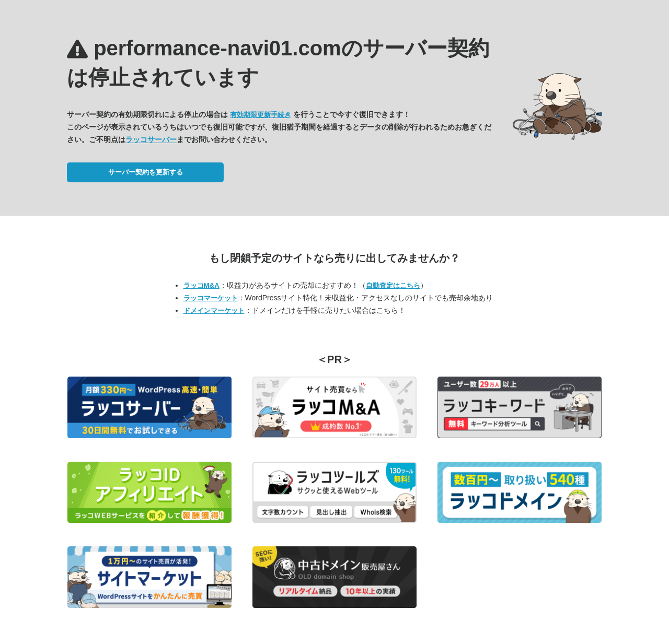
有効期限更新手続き (261, 115)
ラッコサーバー (151, 139)
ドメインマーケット (214, 311)
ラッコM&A (201, 285)
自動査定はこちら (393, 285)
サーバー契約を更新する (146, 172)
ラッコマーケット (211, 298)
